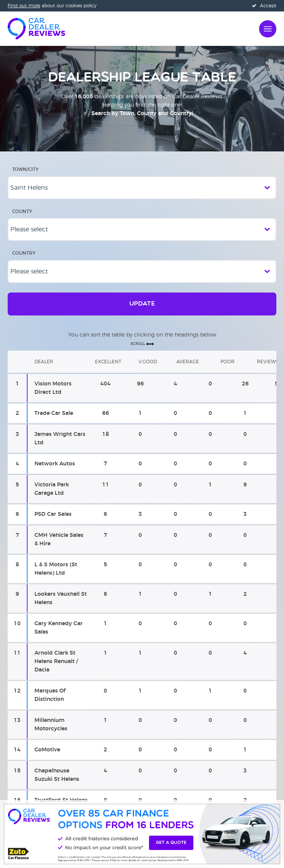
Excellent (108, 362)
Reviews (268, 362)
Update (142, 304)
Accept (264, 6)
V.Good (148, 362)
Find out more (24, 6)
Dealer (44, 362)
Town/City (25, 169)
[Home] (36, 28)
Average (188, 362)
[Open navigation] (268, 28)
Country (24, 253)
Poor (228, 362)
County (22, 211)
